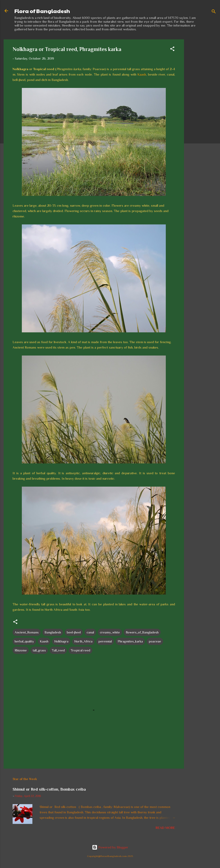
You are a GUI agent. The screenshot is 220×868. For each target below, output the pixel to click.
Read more (165, 828)
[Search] (214, 12)
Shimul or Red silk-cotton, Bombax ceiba (49, 789)
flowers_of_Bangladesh (142, 632)
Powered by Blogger (110, 847)
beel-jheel (74, 632)
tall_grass (39, 650)
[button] (172, 50)
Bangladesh (53, 632)
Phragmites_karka (130, 641)
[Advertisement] (202, 107)
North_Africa (83, 641)
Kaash (142, 74)
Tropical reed (80, 650)
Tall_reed (58, 650)
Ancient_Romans (27, 632)
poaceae (155, 641)
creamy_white (110, 632)
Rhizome (21, 650)
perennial (105, 641)
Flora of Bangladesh (42, 11)
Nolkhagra (61, 641)
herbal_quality (24, 641)
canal (90, 632)
